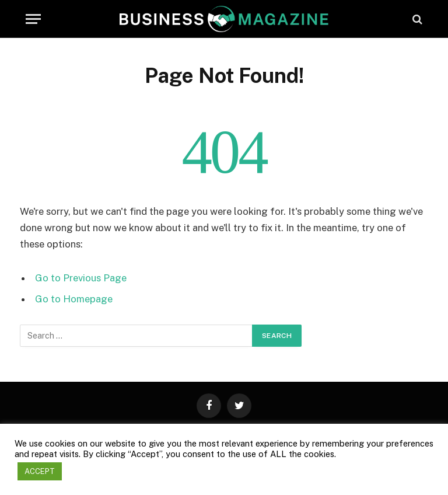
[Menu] (33, 19)
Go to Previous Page (81, 278)
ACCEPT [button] (40, 471)
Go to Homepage (74, 299)
